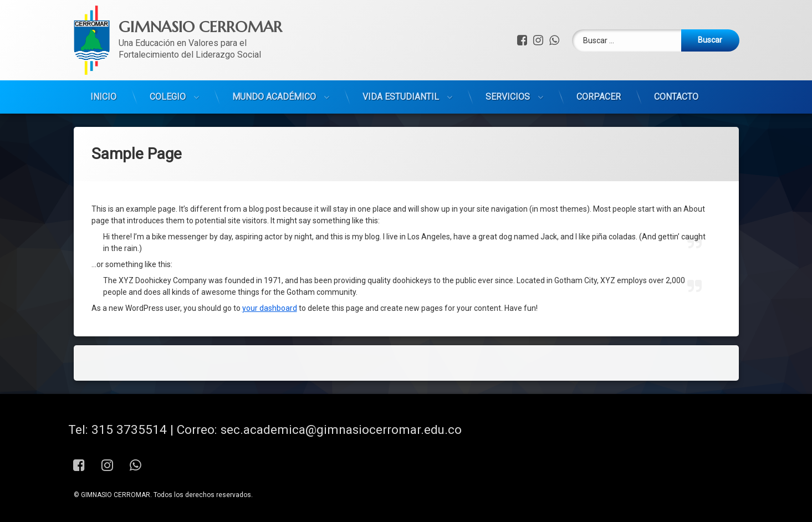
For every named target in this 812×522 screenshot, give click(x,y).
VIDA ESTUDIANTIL (401, 58)
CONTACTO (676, 58)
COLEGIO (168, 58)
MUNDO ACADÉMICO (274, 58)
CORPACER (599, 58)
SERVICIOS (508, 58)
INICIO (103, 58)
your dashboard (270, 236)
